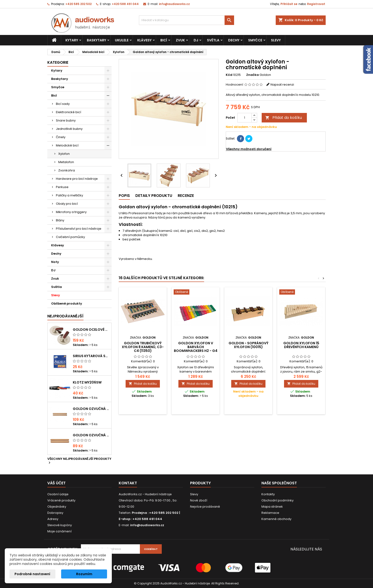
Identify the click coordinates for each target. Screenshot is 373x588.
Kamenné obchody (276, 519)
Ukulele (122, 40)
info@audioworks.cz (174, 4)
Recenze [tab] (186, 196)
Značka (253, 75)
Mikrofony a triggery (71, 212)
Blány (60, 220)
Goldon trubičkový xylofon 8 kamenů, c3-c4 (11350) (143, 347)
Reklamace (270, 513)
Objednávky (57, 507)
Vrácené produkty (61, 500)
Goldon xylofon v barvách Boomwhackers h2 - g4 (196, 347)
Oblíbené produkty (67, 304)
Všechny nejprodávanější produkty (79, 461)
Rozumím (84, 574)
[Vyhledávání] (186, 20)
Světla (213, 40)
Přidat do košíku (284, 118)
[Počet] (245, 118)
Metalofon (66, 162)
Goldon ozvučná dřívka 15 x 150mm (91, 435)
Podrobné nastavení (32, 574)
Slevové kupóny (60, 525)
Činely (61, 137)
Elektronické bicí (69, 112)
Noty (55, 262)
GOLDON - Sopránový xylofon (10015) (248, 345)
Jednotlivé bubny (69, 129)
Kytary (72, 40)
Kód (229, 75)
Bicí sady (63, 104)
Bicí (164, 40)
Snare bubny (66, 120)
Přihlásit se (289, 4)
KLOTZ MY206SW (87, 382)
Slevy (276, 40)
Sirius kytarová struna (91, 356)
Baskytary (96, 40)
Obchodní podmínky (277, 500)
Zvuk (180, 40)
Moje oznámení (59, 531)
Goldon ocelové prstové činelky (91, 330)
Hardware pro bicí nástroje (77, 179)
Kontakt (128, 483)
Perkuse (62, 187)
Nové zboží (199, 500)
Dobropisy (55, 513)
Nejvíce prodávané (205, 507)
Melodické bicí (67, 145)
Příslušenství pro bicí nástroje (79, 229)
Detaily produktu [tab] (154, 196)
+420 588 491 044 (125, 4)
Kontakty (268, 494)
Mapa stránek (272, 507)
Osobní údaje (58, 494)
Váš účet (56, 483)
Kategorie (58, 62)
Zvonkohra (67, 170)
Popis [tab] (124, 196)
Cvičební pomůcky (70, 237)
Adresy (53, 519)
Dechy (234, 40)
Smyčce (255, 40)
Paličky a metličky (69, 195)
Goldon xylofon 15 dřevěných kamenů (301, 345)
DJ (196, 40)
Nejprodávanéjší (65, 316)
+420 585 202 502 (79, 4)
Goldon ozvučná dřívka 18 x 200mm (91, 409)
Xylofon (64, 154)
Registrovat (316, 4)
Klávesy (144, 40)
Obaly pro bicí (67, 204)
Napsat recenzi (282, 85)
